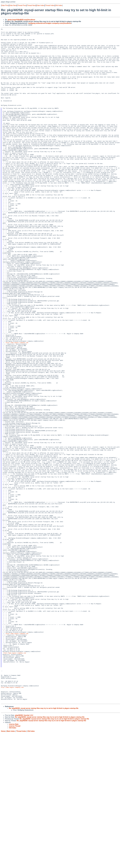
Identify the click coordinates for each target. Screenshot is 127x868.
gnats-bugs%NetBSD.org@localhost (21, 20)
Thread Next (31, 5)
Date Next (13, 5)
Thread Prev (22, 5)
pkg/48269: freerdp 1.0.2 (24, 850)
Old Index (59, 5)
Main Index (11, 866)
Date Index (40, 5)
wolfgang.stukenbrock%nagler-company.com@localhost (50, 23)
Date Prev (5, 5)
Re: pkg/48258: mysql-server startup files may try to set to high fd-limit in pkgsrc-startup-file (44, 843)
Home (3, 866)
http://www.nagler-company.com (17, 405)
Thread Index (50, 5)
